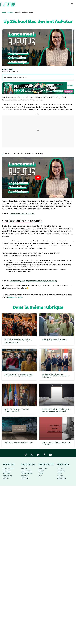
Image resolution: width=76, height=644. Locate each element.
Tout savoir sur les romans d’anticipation (19, 443)
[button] (72, 4)
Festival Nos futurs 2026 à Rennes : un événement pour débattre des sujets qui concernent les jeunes (18, 341)
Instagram (12, 297)
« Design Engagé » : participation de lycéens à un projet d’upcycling (33, 281)
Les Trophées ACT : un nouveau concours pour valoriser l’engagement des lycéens (19, 375)
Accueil (4, 12)
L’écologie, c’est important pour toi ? (22, 213)
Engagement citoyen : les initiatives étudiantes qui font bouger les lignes (55, 340)
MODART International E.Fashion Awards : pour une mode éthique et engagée (56, 410)
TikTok (20, 297)
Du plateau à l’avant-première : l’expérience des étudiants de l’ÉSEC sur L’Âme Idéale (56, 376)
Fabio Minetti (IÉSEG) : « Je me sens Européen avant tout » (17, 410)
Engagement (11, 12)
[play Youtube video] (38, 177)
